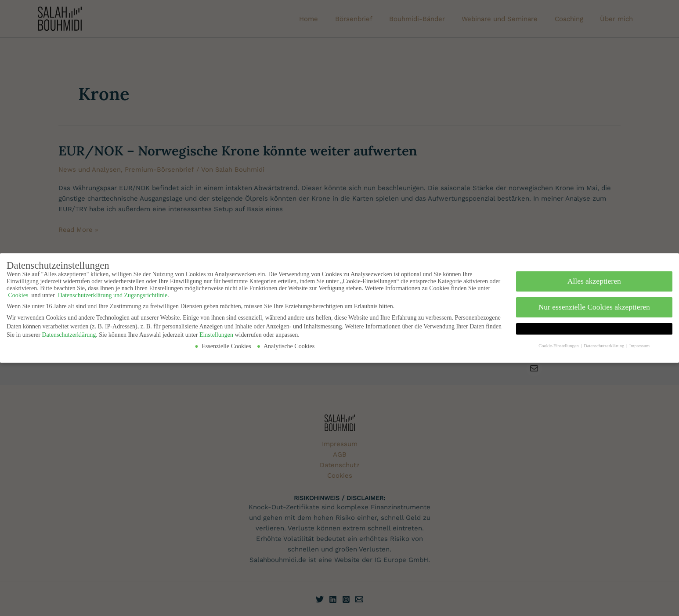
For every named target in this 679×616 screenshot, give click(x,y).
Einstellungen (216, 333)
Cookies (18, 293)
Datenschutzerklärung (69, 333)
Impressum (640, 344)
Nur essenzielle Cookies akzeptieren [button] (594, 305)
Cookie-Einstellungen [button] (559, 344)
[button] (594, 327)
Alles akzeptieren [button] (594, 279)
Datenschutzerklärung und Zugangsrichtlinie (112, 293)
